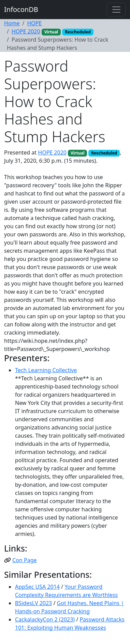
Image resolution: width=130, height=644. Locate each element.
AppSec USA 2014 (37, 587)
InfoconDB (21, 9)
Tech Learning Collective (46, 370)
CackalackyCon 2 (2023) (45, 619)
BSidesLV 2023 (33, 603)
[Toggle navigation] (116, 10)
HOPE (34, 23)
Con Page (24, 560)
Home (12, 23)
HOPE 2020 (26, 31)
